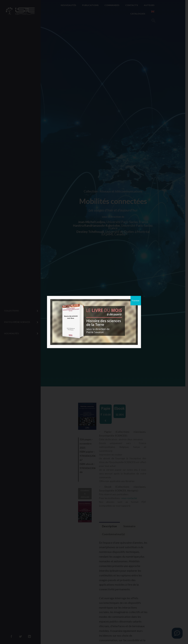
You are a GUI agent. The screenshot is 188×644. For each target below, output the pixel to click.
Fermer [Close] (136, 300)
